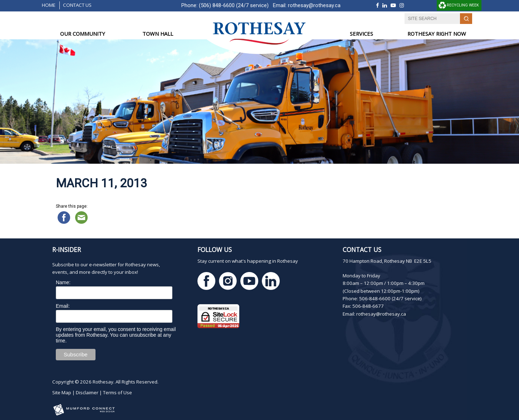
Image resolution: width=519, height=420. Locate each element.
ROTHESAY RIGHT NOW (437, 34)
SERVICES (361, 34)
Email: (63, 306)
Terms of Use (117, 392)
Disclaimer (87, 392)
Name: (63, 282)
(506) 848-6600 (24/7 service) (234, 5)
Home (49, 5)
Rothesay (103, 382)
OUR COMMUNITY (83, 34)
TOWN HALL (158, 34)
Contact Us (77, 5)
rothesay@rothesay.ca (314, 5)
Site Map (62, 392)
